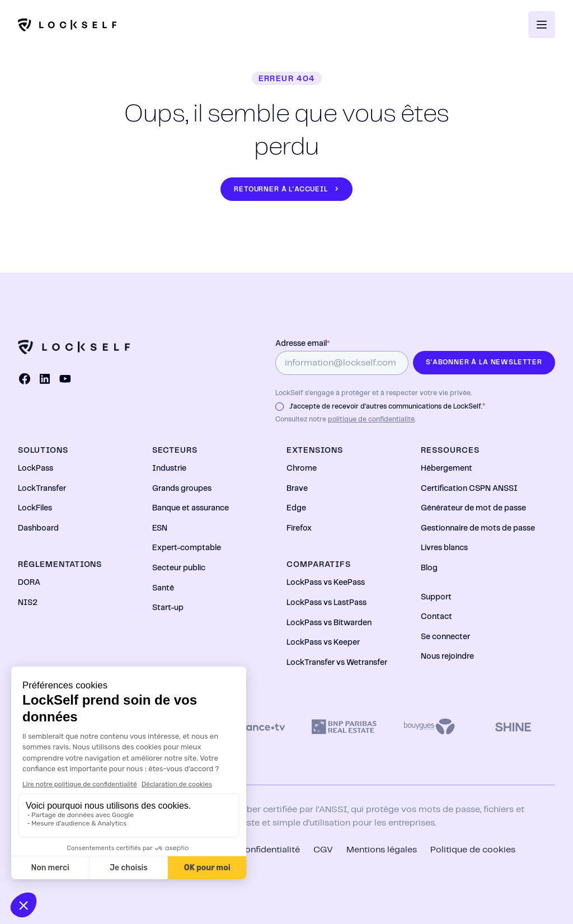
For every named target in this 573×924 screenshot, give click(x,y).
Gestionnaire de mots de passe (478, 528)
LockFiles (35, 508)
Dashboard (38, 528)
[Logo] (67, 25)
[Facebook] (25, 379)
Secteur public (179, 568)
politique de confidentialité (371, 419)
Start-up (168, 608)
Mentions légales (382, 850)
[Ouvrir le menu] (542, 25)
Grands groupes (182, 489)
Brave (297, 489)
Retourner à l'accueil (281, 189)
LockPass (36, 468)
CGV (323, 850)
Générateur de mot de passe (473, 508)
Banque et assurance (191, 508)
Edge (296, 508)
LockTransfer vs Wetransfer (337, 663)
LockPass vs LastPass (327, 603)
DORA (29, 583)
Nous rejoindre (447, 656)
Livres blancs (444, 548)
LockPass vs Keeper (323, 642)
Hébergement (447, 468)
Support (436, 597)
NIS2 (28, 603)
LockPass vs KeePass (326, 583)
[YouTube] (65, 379)
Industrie (169, 468)
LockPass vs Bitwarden (329, 623)
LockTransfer (42, 489)
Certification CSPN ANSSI (469, 489)
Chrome (302, 468)
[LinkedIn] (45, 379)
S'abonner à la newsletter (484, 362)
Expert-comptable (187, 548)
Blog (429, 568)
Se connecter (445, 637)
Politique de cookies (473, 850)
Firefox (299, 528)
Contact (436, 617)
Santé (163, 588)
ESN (160, 528)
